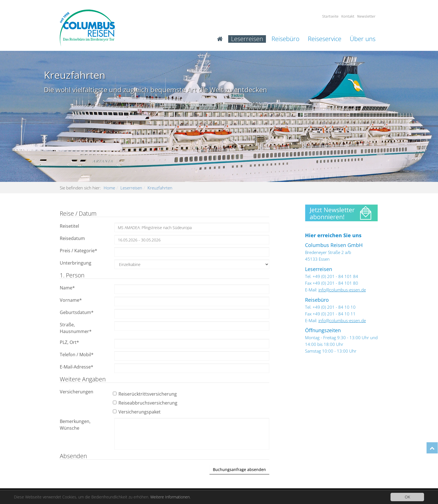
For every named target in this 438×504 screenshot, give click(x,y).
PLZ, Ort (69, 342)
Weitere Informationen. (170, 497)
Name (67, 288)
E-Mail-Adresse (77, 367)
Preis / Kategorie (78, 251)
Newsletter (366, 16)
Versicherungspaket (137, 412)
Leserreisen (247, 39)
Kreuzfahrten (160, 188)
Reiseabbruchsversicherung (146, 403)
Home (109, 188)
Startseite (330, 16)
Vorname (71, 300)
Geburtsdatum (77, 312)
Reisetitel (69, 226)
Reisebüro (285, 39)
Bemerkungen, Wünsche (75, 425)
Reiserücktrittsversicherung (146, 394)
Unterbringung (76, 263)
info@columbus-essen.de (342, 290)
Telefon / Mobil (77, 355)
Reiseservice (325, 39)
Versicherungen (77, 392)
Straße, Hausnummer (76, 328)
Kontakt (348, 16)
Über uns (363, 39)
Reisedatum (72, 238)
